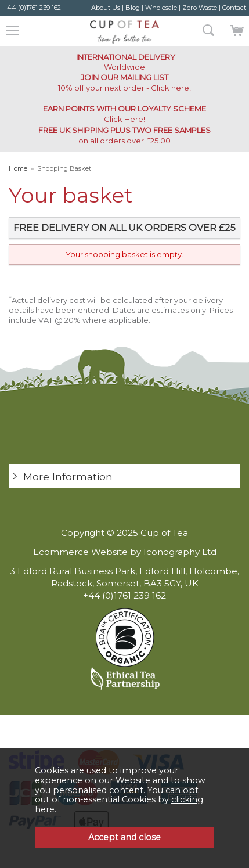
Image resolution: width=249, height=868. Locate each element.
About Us (106, 8)
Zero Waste (200, 8)
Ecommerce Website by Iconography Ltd (125, 552)
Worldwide (125, 62)
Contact (234, 8)
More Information (68, 476)
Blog (133, 8)
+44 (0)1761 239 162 (32, 8)
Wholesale (161, 8)
